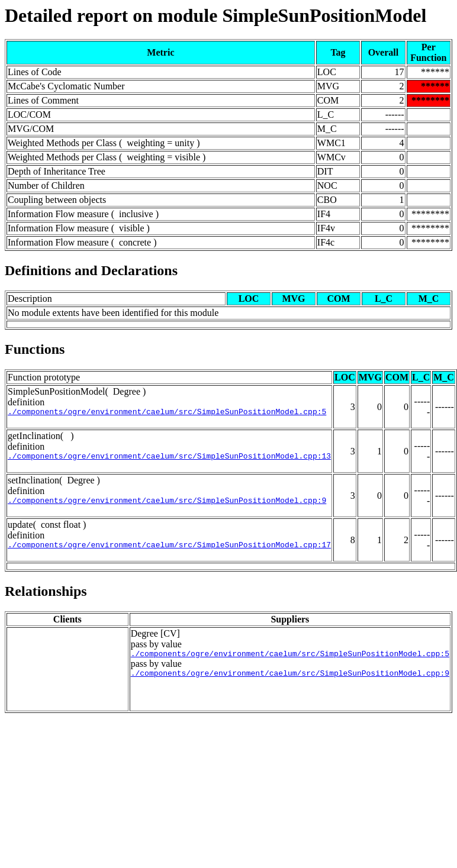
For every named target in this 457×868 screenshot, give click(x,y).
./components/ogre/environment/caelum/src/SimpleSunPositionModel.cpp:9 (167, 505)
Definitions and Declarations (91, 270)
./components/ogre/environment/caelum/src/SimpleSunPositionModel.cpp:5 (167, 413)
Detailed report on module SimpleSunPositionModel (215, 15)
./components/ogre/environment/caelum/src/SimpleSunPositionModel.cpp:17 (169, 551)
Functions (35, 349)
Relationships (46, 598)
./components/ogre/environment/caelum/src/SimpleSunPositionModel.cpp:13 (169, 459)
